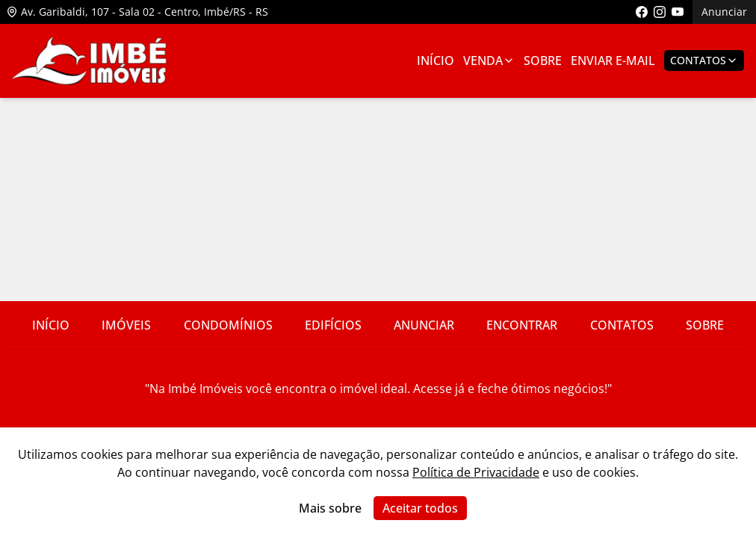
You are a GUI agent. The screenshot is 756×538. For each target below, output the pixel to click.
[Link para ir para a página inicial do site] (90, 61)
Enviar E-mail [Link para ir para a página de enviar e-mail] (613, 61)
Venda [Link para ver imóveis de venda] (489, 61)
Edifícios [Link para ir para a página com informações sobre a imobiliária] (333, 325)
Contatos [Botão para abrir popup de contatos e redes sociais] (704, 60)
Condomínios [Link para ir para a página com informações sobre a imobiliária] (228, 325)
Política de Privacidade (476, 472)
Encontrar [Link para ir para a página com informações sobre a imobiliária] (522, 325)
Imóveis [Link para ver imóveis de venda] (126, 325)
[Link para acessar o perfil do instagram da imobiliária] (660, 12)
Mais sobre (330, 508)
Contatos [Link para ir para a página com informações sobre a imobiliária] (622, 325)
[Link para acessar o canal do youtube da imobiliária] (678, 12)
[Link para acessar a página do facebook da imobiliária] (642, 12)
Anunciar (724, 12)
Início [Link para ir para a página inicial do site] (51, 325)
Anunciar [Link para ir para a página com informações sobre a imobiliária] (424, 325)
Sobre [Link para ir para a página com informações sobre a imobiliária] (543, 61)
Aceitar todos (420, 508)
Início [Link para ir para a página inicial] (436, 61)
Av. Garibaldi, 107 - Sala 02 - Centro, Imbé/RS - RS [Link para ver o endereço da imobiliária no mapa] (137, 12)
